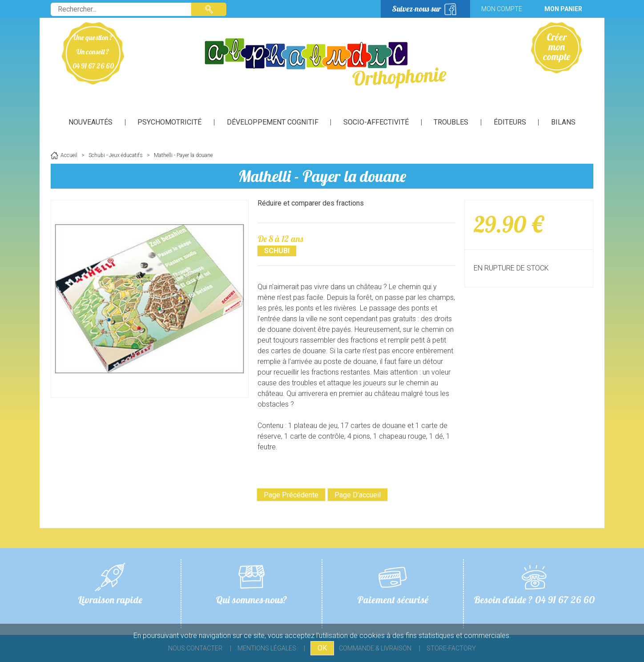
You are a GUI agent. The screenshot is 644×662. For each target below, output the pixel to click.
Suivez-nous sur (417, 9)
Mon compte (502, 9)
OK (322, 648)
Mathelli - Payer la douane (322, 176)
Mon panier (563, 9)
